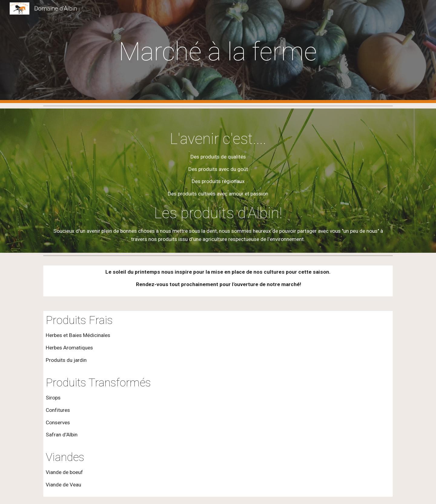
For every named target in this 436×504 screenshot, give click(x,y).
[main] (218, 52)
